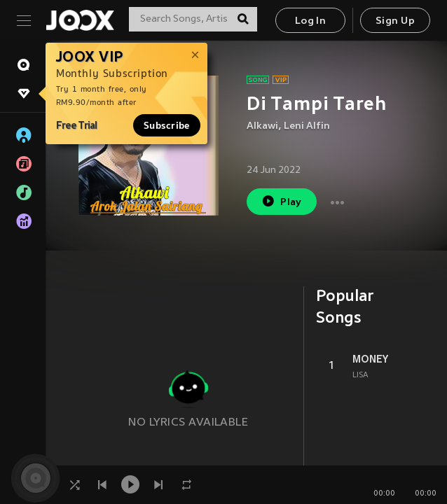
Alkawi (262, 126)
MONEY (370, 359)
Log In (310, 21)
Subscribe (167, 125)
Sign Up (395, 21)
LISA (360, 375)
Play (281, 201)
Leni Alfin (307, 126)
